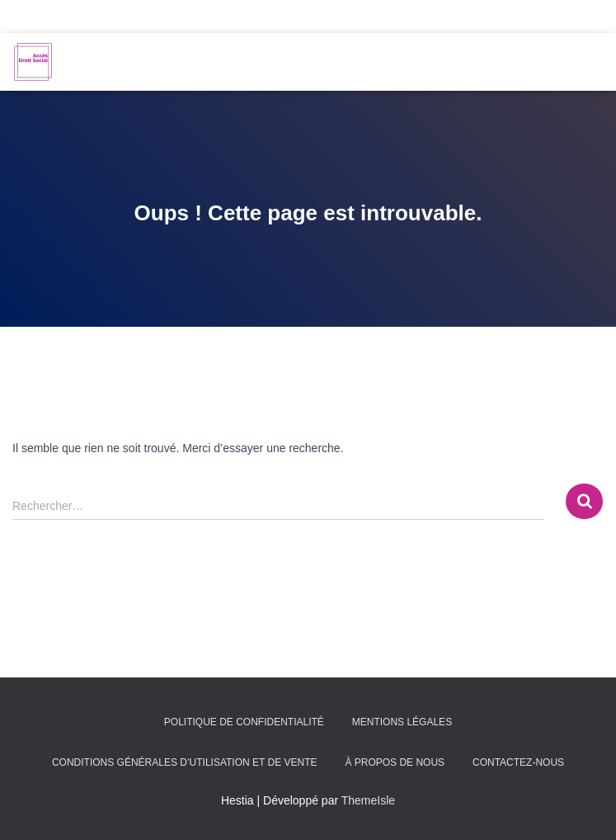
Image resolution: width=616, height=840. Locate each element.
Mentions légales (402, 722)
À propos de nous (395, 762)
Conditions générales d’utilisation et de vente (185, 762)
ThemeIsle (368, 800)
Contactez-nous (518, 762)
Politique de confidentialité (244, 722)
